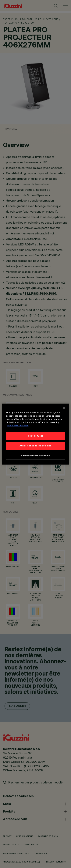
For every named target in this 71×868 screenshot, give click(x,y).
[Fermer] (64, 408)
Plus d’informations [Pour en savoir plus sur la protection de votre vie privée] (18, 426)
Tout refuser (36, 436)
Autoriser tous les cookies (35, 446)
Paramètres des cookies (35, 456)
